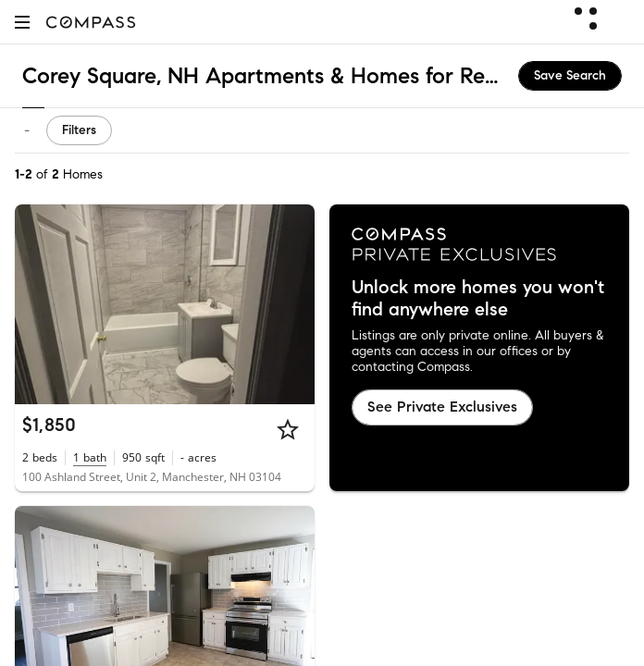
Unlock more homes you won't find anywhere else (478, 299)
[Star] (288, 429)
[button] (22, 22)
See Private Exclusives (442, 407)
